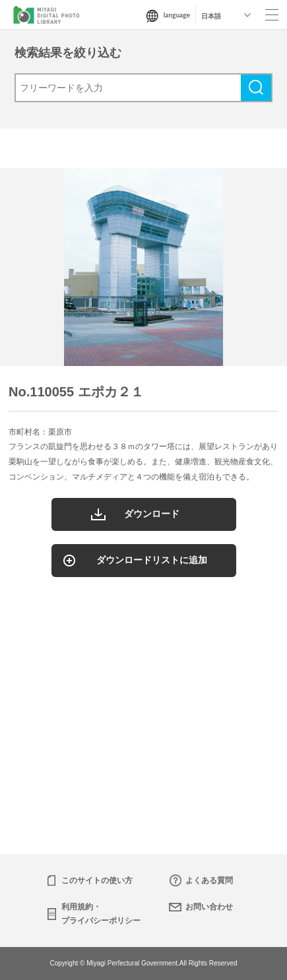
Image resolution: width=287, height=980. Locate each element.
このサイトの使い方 (97, 880)
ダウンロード (152, 514)
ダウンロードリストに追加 (152, 560)
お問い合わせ (209, 907)
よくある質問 (209, 880)
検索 (256, 88)
